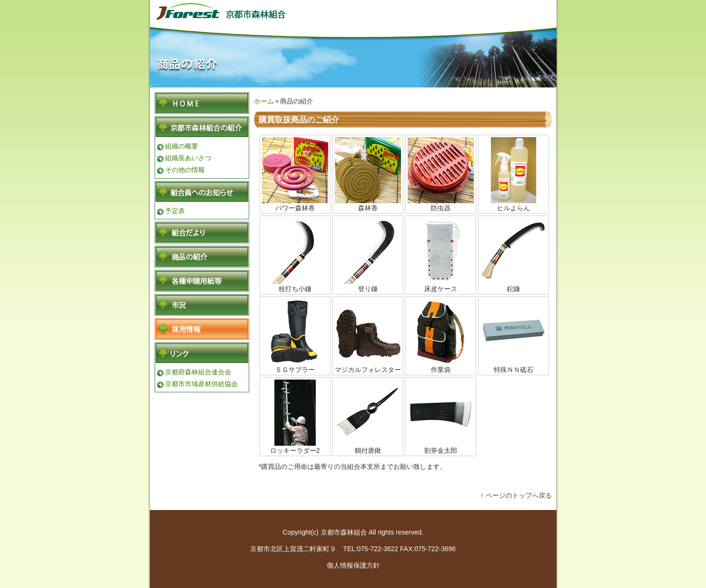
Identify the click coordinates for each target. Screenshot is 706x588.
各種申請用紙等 (202, 281)
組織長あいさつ (188, 158)
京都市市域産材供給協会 (201, 384)
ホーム (264, 101)
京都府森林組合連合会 (198, 372)
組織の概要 (182, 146)
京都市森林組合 (235, 11)
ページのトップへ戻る (519, 495)
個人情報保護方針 (353, 565)
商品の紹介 (202, 257)
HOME (202, 103)
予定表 (175, 211)
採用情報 (202, 329)
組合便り (202, 233)
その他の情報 (185, 170)
